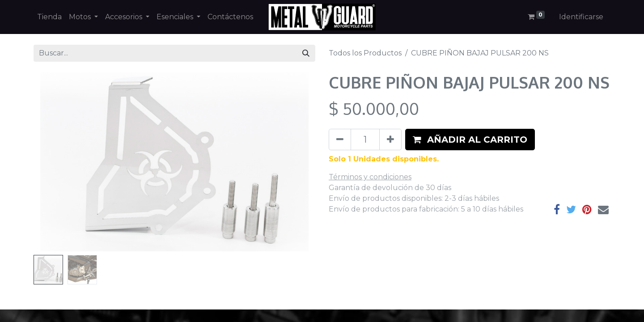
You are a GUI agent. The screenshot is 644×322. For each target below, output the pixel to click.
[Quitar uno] (340, 140)
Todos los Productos (365, 53)
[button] (470, 140)
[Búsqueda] (306, 53)
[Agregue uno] (390, 140)
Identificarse (581, 17)
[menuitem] (49, 17)
